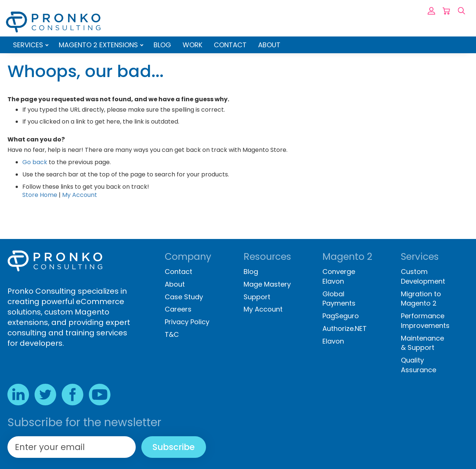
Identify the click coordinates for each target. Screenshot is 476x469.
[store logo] (53, 22)
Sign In (431, 11)
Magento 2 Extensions (99, 45)
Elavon (333, 341)
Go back (35, 162)
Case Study (184, 297)
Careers (178, 309)
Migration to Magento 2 (421, 299)
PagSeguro (341, 316)
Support (257, 297)
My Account (80, 195)
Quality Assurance (419, 365)
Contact (230, 45)
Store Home (40, 195)
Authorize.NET (345, 328)
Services (29, 45)
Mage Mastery (267, 284)
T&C (172, 334)
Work (192, 45)
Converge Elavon (339, 276)
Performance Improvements (425, 321)
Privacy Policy (187, 322)
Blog (162, 45)
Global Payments (339, 299)
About (269, 45)
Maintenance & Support (422, 343)
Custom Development (423, 276)
